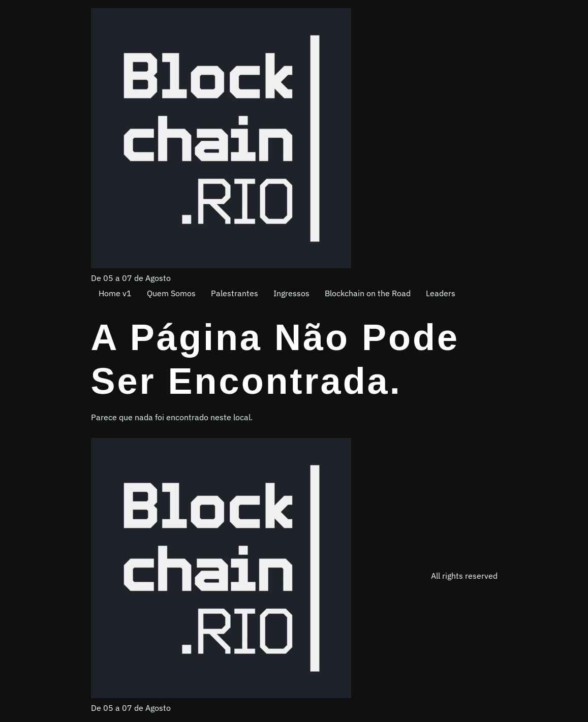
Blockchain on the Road (368, 293)
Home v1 (115, 293)
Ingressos (291, 293)
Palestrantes (235, 293)
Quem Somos (171, 293)
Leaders (441, 293)
